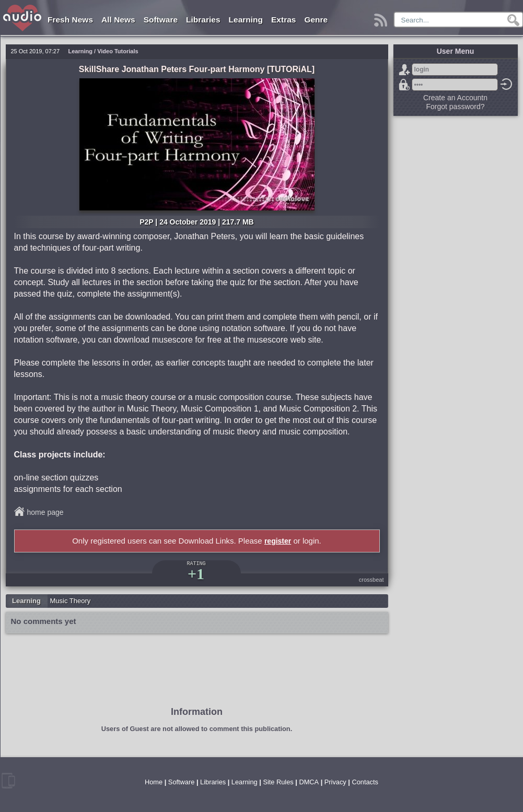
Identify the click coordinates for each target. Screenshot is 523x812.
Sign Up (404, 69)
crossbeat (371, 580)
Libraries (203, 20)
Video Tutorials (118, 51)
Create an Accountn (455, 98)
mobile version (8, 781)
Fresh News (70, 20)
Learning (246, 20)
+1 (196, 574)
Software (161, 20)
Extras (283, 20)
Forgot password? (404, 85)
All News (118, 20)
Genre (316, 20)
